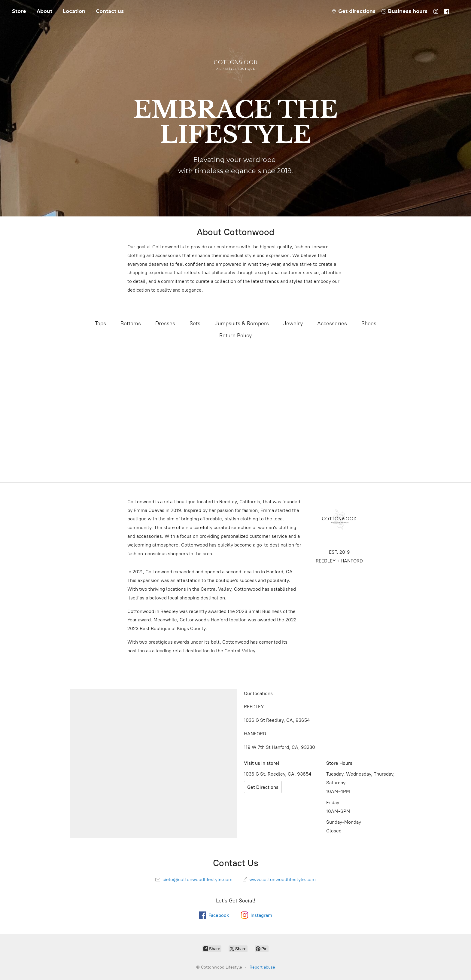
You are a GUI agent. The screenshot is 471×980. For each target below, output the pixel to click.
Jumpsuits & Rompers (242, 323)
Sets (195, 323)
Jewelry (293, 323)
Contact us (110, 11)
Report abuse (262, 967)
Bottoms (131, 323)
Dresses (165, 323)
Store (19, 11)
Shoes (369, 323)
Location (74, 11)
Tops (100, 323)
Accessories (332, 323)
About (44, 11)
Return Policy (235, 335)
